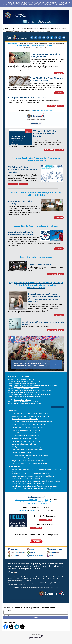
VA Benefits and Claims (24, 380)
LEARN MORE (59, 73)
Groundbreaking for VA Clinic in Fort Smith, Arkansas (27, 427)
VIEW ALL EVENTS (58, 407)
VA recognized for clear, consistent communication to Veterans (30, 484)
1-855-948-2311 (43, 504)
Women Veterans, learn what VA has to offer (25, 419)
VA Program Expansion (27, 387)
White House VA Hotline (31, 504)
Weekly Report (49, 110)
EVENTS (35, 45)
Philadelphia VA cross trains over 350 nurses (25, 438)
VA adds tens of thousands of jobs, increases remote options (30, 425)
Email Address (7, 611)
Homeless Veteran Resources (29, 502)
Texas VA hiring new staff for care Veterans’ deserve (27, 430)
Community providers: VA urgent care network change (28, 450)
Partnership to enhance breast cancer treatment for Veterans (30, 413)
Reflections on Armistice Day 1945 (22, 458)
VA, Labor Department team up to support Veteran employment (30, 416)
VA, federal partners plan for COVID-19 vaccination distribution (30, 473)
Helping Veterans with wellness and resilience (25, 433)
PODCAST (52, 45)
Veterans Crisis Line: (21, 500)
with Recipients (28, 404)
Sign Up (10, 578)
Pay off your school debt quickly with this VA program (27, 447)
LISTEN (61, 274)
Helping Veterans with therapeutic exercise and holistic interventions (32, 422)
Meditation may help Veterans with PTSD (24, 444)
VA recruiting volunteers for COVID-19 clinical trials (27, 479)
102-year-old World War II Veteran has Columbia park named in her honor (36, 159)
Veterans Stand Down (27, 392)
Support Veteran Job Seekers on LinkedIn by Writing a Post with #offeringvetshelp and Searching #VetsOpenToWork (36, 285)
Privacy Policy (30, 640)
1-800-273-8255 (32, 500)
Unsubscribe (47, 577)
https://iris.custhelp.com (53, 587)
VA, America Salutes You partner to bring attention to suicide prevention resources (36, 481)
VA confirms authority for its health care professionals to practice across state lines (36, 486)
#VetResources (12, 44)
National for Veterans (26, 402)
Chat (46, 500)
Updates (32, 110)
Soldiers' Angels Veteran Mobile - (35, 385)
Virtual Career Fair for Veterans (27, 381)
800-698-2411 (33, 510)
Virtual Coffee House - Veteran (28, 396)
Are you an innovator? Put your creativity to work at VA (28, 461)
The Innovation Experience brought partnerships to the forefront (31, 455)
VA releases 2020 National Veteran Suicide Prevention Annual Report (32, 489)
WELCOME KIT (43, 45)
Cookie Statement (60, 5)
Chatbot (37, 110)
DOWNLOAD (59, 150)
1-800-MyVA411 (23, 510)
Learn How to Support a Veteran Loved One (36, 226)
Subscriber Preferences (14, 577)
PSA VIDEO (51, 106)
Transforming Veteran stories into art (23, 452)
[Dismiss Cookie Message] (70, 2)
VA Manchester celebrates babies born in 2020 (26, 436)
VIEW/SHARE (27, 45)
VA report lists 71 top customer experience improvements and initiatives (33, 476)
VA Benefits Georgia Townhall (22, 400)
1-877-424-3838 (43, 502)
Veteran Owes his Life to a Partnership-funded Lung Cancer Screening (36, 194)
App (42, 110)
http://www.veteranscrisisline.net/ (17, 585)
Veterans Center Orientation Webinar (31, 398)
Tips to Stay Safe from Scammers (36, 257)
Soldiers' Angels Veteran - (32, 391)
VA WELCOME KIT (36, 528)
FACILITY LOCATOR (46, 520)
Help (44, 640)
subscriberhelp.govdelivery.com (17, 580)
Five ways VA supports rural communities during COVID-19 (29, 464)
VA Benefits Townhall (24, 389)
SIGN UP (20, 45)
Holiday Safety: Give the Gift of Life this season (26, 441)
